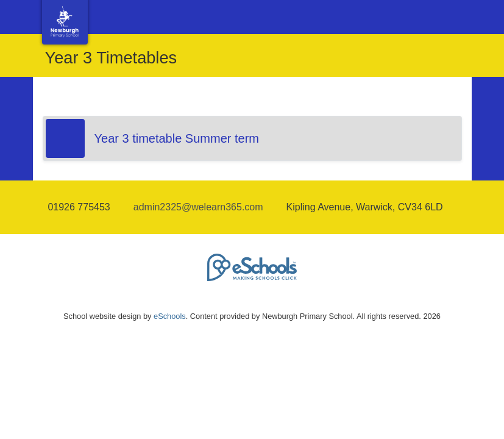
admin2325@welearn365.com (198, 207)
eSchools (170, 316)
